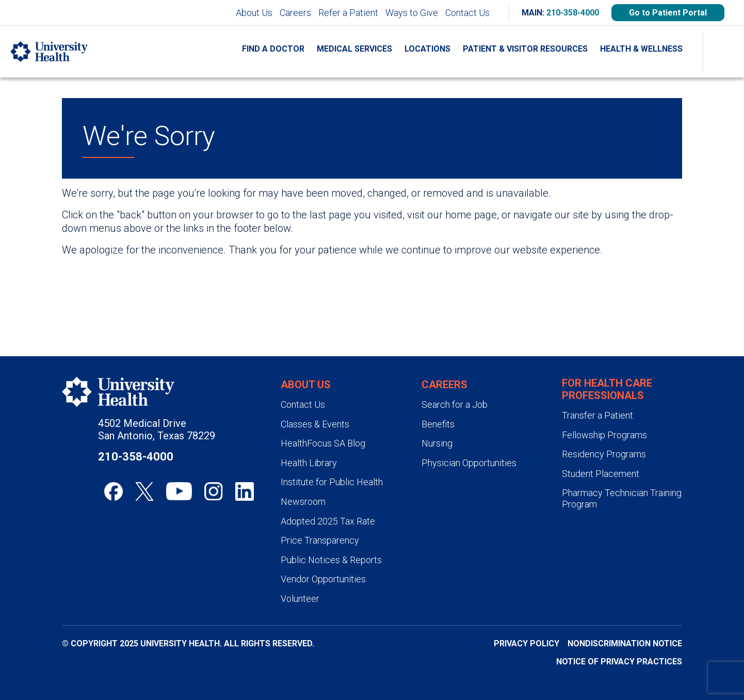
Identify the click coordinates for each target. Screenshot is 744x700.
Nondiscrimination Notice (625, 643)
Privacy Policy (527, 643)
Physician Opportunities (469, 463)
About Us (254, 13)
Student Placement (601, 474)
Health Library (309, 463)
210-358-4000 (573, 13)
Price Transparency (320, 540)
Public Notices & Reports (331, 560)
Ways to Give (412, 13)
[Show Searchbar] (723, 52)
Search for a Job (455, 404)
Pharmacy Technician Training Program (622, 498)
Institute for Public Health (332, 482)
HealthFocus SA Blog (323, 443)
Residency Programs (604, 454)
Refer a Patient (348, 13)
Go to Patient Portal (668, 13)
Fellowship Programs (604, 435)
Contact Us (467, 13)
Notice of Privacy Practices (619, 662)
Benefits (438, 424)
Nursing (437, 443)
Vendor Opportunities (323, 579)
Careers (295, 13)
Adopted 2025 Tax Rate (328, 521)
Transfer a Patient (597, 415)
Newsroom (303, 502)
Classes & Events (315, 424)
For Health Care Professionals (607, 389)
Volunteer (300, 599)
